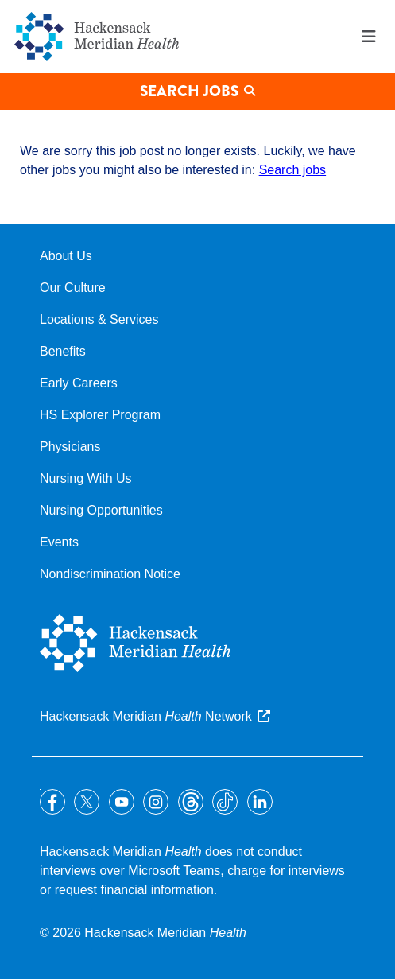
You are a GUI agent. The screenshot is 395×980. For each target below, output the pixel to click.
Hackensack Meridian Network (146, 716)
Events (59, 542)
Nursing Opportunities (101, 510)
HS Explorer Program (100, 415)
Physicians (70, 447)
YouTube (122, 802)
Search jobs (293, 170)
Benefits (63, 351)
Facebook (52, 802)
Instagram (156, 802)
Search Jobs (189, 91)
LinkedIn (260, 802)
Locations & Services (99, 319)
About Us (66, 256)
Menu (369, 37)
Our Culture (73, 288)
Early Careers (79, 383)
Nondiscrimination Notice (110, 574)
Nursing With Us (86, 478)
